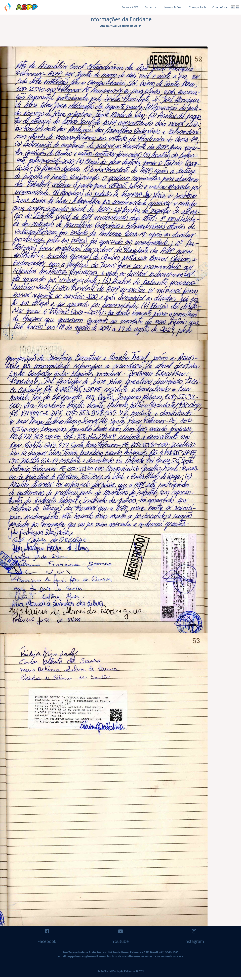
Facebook (47, 941)
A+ (233, 7)
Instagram (194, 941)
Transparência (198, 7)
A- (237, 7)
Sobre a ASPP (130, 7)
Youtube (120, 941)
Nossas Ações (173, 7)
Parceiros (150, 7)
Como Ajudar (220, 7)
